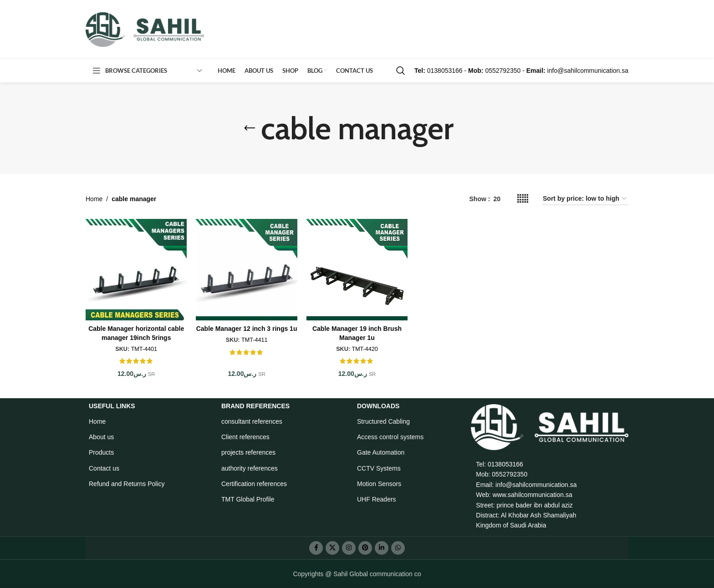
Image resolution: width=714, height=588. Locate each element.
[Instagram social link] (349, 548)
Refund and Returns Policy (127, 484)
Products (101, 452)
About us (101, 437)
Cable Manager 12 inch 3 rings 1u (247, 329)
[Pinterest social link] (365, 548)
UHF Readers (377, 499)
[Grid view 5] (523, 199)
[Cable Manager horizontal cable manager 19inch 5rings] (136, 269)
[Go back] (250, 128)
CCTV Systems (379, 468)
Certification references (254, 484)
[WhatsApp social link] (398, 548)
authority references (250, 468)
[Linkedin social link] (382, 548)
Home (94, 199)
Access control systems (390, 437)
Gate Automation (381, 452)
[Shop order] (585, 199)
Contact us (104, 468)
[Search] (401, 71)
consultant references (252, 421)
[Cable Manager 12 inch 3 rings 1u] (246, 269)
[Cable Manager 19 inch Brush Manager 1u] (357, 269)
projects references (248, 452)
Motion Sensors (379, 484)
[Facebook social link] (316, 548)
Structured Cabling (383, 421)
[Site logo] (145, 29)
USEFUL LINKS (112, 406)
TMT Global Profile (248, 499)
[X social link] (332, 548)
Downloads (378, 406)
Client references (245, 437)
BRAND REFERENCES (255, 406)
